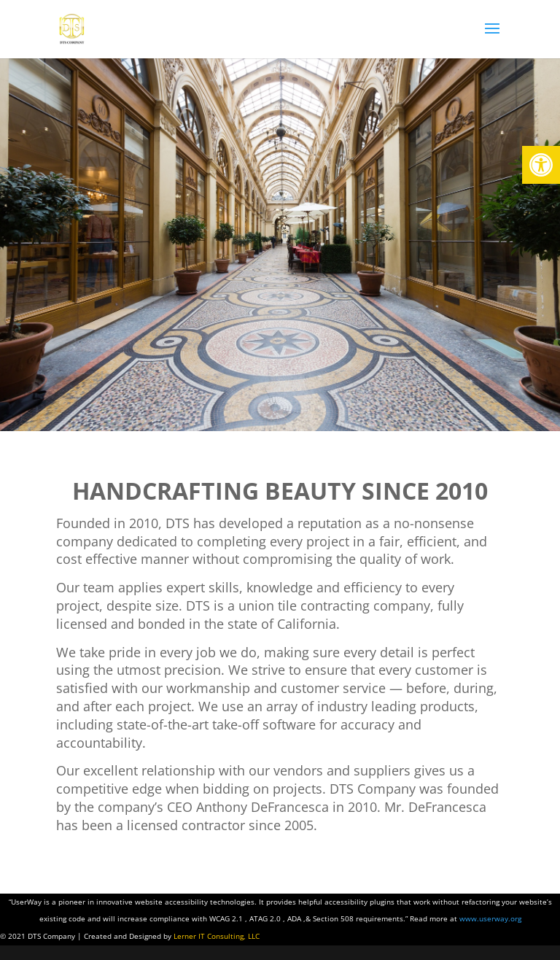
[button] (541, 165)
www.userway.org (490, 918)
